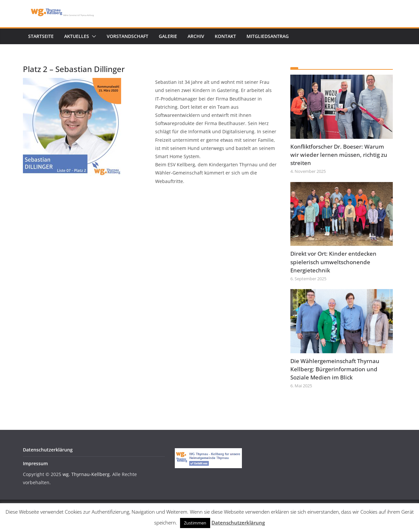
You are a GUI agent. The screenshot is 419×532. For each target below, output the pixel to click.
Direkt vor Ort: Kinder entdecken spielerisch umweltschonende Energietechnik (333, 262)
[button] (93, 36)
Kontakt (225, 36)
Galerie (168, 36)
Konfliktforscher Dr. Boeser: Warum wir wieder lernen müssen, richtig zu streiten (339, 155)
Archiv (196, 36)
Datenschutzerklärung (48, 450)
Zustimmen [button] (195, 523)
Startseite (41, 36)
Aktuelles (77, 36)
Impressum (35, 463)
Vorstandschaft (128, 36)
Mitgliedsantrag (268, 36)
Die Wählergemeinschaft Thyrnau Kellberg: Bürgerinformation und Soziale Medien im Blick (335, 369)
